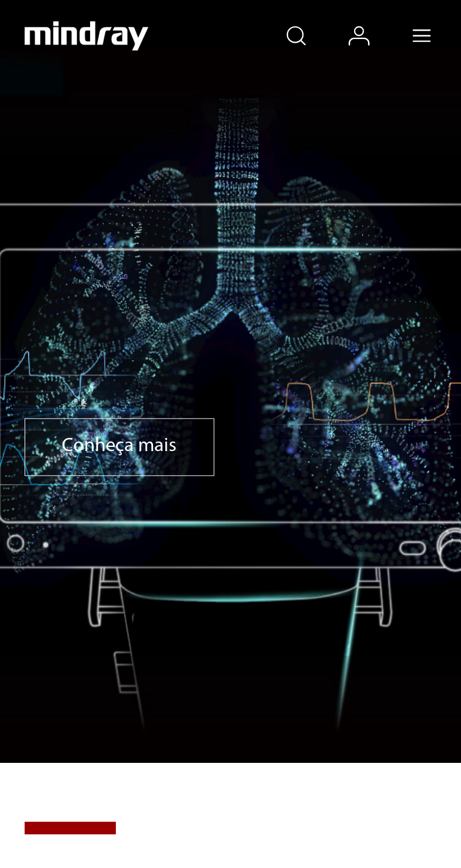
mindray (87, 36)
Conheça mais (119, 447)
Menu (435, 24)
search (310, 24)
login (372, 24)
